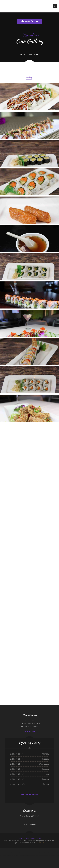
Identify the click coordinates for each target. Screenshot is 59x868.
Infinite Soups (10, 855)
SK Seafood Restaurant (27, 855)
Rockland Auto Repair (43, 850)
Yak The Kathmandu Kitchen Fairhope (16, 855)
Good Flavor (1, 855)
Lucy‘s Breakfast (50, 850)
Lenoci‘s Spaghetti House (15, 850)
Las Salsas (56, 855)
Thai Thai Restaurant (41, 858)
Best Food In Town (47, 850)
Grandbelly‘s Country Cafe (7, 855)
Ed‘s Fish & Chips (1, 850)
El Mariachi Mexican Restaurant (39, 850)
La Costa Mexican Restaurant (41, 855)
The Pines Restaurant (23, 855)
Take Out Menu (30, 825)
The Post (19, 853)
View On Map (29, 731)
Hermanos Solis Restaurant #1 (8, 853)
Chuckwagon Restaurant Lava (22, 853)
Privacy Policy (35, 839)
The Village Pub (50, 853)
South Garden (22, 850)
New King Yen (50, 855)
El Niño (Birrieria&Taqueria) (31, 858)
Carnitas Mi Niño (13, 853)
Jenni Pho (5, 853)
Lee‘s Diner (27, 858)
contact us (40, 843)
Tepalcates (58, 855)
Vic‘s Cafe (12, 850)
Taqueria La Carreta (25, 850)
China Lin (44, 858)
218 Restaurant (38, 858)
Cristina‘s (13, 855)
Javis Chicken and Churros (37, 855)
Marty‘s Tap (35, 850)
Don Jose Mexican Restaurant (37, 853)
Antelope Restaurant (57, 853)
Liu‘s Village (10, 850)
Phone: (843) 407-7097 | (29, 816)
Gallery (29, 78)
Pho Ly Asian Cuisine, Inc (19, 850)
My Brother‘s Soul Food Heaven (46, 853)
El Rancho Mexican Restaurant (32, 853)
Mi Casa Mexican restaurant (16, 858)
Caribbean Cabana (25, 858)
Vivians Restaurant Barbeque (29, 850)
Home (23, 54)
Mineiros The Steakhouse (54, 853)
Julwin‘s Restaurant (53, 850)
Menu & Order (29, 21)
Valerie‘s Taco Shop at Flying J (46, 855)
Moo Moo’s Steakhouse (42, 853)
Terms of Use (23, 839)
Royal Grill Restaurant (35, 858)
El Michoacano (3, 853)
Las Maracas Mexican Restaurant (32, 855)
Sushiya (17, 853)
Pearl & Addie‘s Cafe (53, 855)
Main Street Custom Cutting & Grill (6, 850)
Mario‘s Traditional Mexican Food (27, 853)
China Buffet (33, 850)
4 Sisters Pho (4, 855)
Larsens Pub (15, 853)
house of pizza (56, 850)
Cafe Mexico (20, 855)
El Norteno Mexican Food (21, 858)
